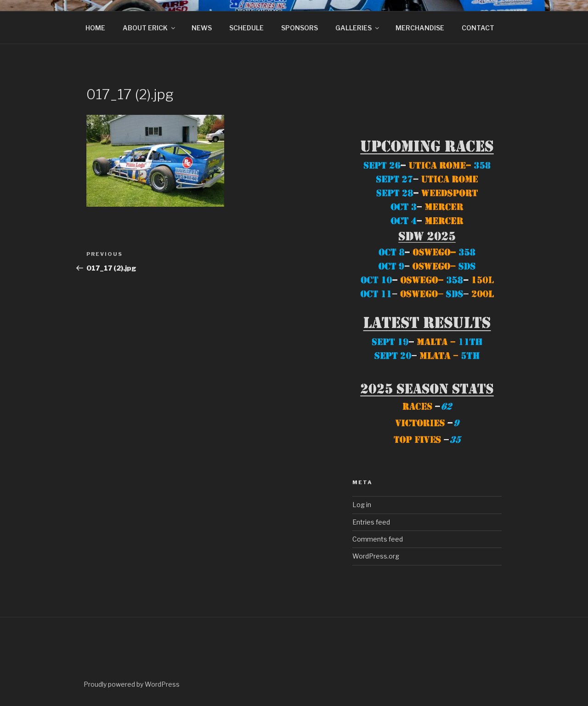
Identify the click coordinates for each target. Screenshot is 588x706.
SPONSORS (300, 28)
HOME (95, 28)
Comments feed (378, 539)
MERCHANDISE (420, 28)
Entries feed (371, 522)
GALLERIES (358, 28)
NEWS (202, 28)
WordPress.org (376, 556)
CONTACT (478, 28)
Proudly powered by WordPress (132, 684)
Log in (362, 505)
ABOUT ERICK (150, 28)
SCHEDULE (246, 28)
